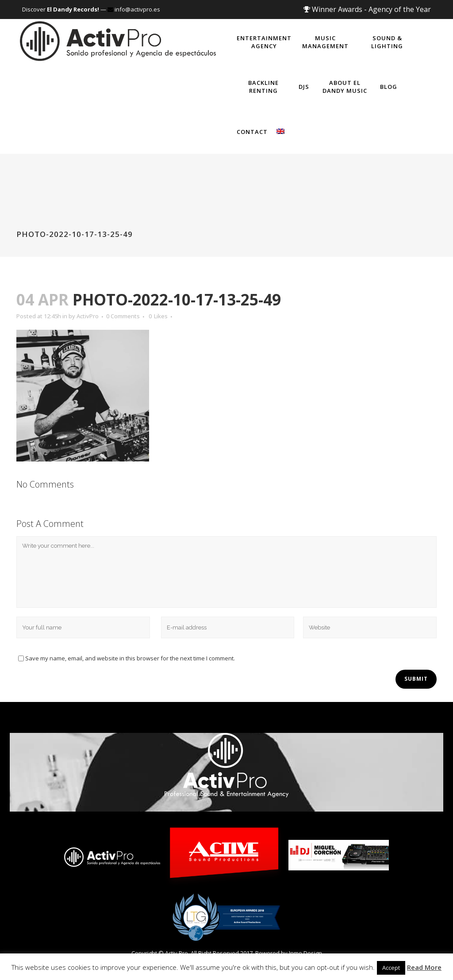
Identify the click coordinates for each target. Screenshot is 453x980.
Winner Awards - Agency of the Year (367, 9)
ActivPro (88, 316)
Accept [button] (391, 968)
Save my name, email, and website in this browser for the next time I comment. (130, 658)
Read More (424, 967)
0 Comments (123, 316)
